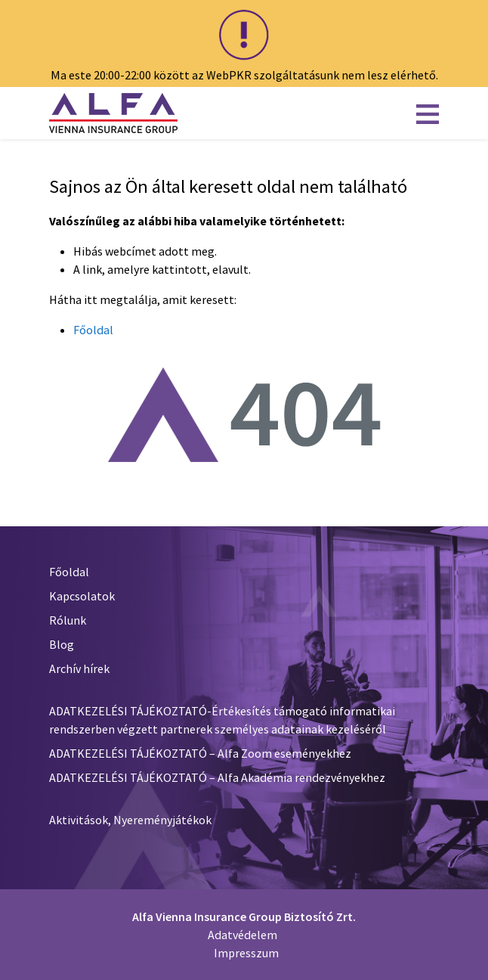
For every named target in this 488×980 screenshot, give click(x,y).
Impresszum (246, 953)
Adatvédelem (242, 935)
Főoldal (93, 330)
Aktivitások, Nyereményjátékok (130, 820)
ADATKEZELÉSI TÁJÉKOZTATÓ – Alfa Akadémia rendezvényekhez (217, 777)
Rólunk (68, 620)
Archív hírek (79, 668)
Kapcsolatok (82, 596)
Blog (62, 644)
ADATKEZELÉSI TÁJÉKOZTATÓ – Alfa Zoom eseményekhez (200, 753)
